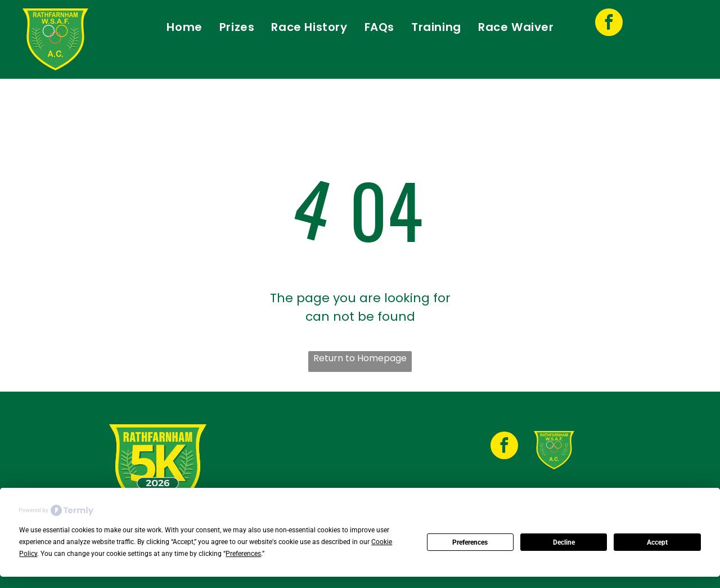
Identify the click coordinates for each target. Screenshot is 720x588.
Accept (657, 542)
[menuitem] (184, 27)
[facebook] (609, 24)
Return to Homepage (360, 358)
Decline (564, 542)
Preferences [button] (243, 554)
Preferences (470, 542)
